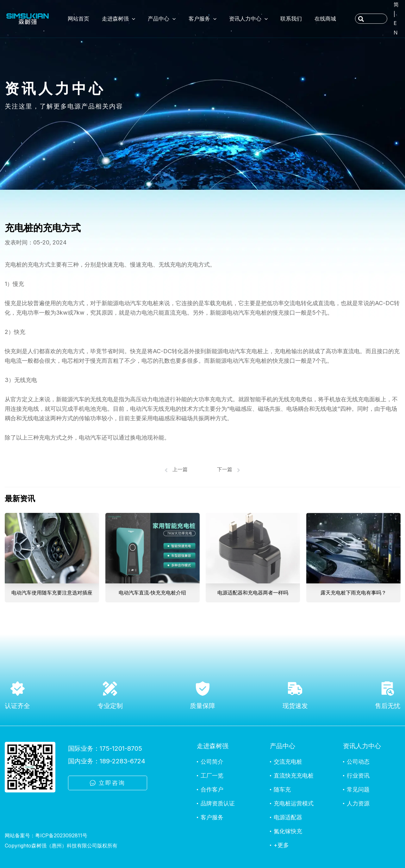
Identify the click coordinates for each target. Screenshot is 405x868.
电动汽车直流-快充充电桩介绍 (152, 593)
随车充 (282, 789)
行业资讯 (358, 776)
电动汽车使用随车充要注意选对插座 (52, 593)
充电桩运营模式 (294, 803)
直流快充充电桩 (294, 776)
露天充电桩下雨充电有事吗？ (353, 593)
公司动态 (358, 762)
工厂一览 (212, 776)
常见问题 (358, 789)
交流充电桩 (288, 762)
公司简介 (212, 762)
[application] (132, 19)
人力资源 (358, 803)
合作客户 (212, 789)
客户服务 (212, 817)
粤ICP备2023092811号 (61, 835)
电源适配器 (288, 817)
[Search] (361, 19)
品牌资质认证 (218, 803)
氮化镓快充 (288, 831)
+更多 (281, 845)
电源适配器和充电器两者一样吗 (253, 593)
